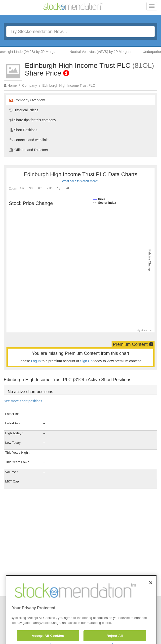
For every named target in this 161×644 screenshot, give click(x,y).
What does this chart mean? (80, 181)
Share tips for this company (33, 120)
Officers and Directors (29, 150)
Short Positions (23, 130)
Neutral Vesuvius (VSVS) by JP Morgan (102, 52)
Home (12, 85)
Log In (36, 361)
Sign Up (86, 361)
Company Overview (27, 100)
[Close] (151, 592)
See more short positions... (24, 401)
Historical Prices (24, 110)
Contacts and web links (29, 140)
